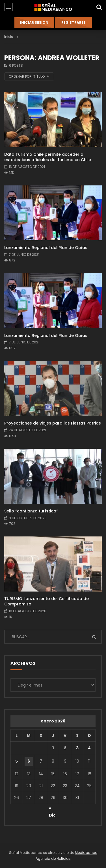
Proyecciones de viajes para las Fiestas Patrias (53, 423)
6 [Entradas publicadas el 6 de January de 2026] (29, 761)
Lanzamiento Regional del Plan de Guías (46, 248)
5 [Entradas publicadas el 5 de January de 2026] (17, 761)
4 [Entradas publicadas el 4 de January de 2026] (89, 748)
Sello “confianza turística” (31, 511)
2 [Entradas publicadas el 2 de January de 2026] (65, 748)
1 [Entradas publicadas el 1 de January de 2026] (53, 748)
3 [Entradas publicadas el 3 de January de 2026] (77, 748)
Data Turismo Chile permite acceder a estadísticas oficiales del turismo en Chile (48, 157)
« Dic (52, 809)
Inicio (9, 37)
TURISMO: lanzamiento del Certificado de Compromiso (46, 601)
